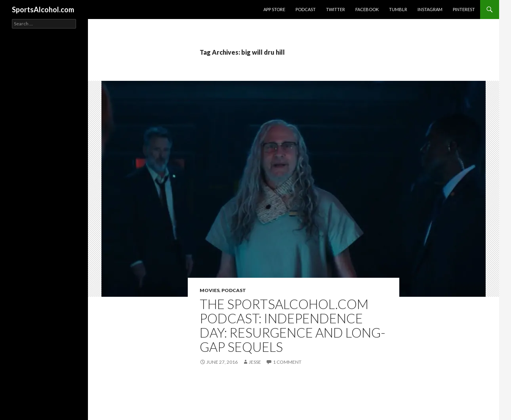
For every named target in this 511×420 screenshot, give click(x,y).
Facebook (367, 9)
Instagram (430, 9)
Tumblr (398, 9)
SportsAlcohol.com (43, 10)
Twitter (336, 9)
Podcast (306, 9)
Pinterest (464, 9)
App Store (274, 9)
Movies (210, 290)
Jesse (255, 362)
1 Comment (287, 362)
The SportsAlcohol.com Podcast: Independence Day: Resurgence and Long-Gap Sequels (293, 325)
